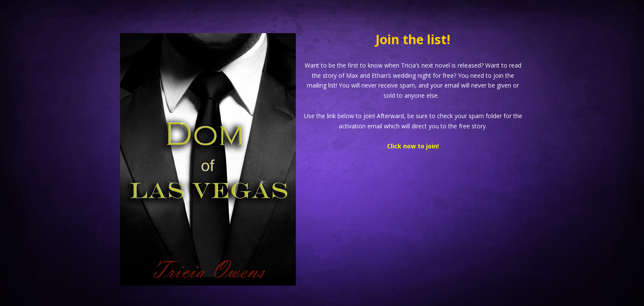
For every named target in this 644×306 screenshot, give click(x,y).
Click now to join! (413, 146)
